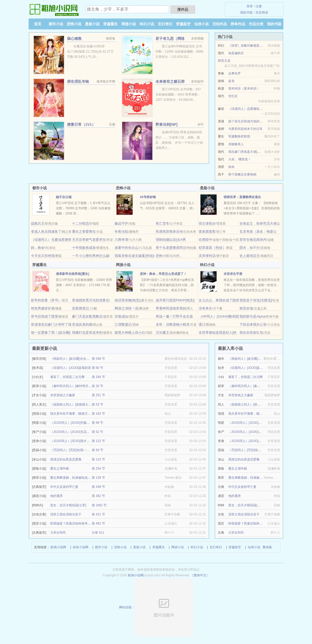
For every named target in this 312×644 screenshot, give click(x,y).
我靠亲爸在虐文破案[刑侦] (134, 256)
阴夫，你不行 (250, 248)
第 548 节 (98, 359)
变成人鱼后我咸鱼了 (46, 232)
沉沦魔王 (162, 333)
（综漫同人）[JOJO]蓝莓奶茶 (71, 368)
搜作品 (183, 9)
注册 (259, 6)
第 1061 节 (99, 505)
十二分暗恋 (80, 223)
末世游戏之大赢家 (63, 395)
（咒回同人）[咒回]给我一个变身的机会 (78, 450)
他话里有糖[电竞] (127, 300)
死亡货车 (162, 223)
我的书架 (246, 12)
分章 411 (98, 533)
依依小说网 (81, 547)
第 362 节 (98, 496)
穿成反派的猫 (82, 324)
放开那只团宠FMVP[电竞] (175, 300)
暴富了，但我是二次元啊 (67, 377)
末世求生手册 (233, 274)
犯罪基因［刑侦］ (212, 248)
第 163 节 (98, 414)
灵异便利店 (207, 256)
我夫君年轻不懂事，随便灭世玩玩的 (75, 414)
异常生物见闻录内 (253, 240)
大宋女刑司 (58, 533)
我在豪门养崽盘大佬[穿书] (246, 152)
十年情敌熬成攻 (84, 248)
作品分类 (256, 24)
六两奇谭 (121, 240)
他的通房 (56, 496)
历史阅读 (262, 12)
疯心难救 (74, 39)
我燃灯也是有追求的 (87, 333)
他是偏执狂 (236, 53)
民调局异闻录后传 (169, 232)
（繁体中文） (200, 575)
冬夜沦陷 (121, 232)
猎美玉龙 (224, 61)
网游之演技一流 (126, 308)
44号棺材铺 (148, 197)
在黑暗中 (205, 240)
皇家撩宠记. (81, 308)
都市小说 (56, 24)
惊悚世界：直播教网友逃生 (242, 197)
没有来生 (205, 308)
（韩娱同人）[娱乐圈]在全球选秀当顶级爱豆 (81, 359)
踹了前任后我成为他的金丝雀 (249, 121)
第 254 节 (98, 469)
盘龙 (231, 81)
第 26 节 (97, 386)
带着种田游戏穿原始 (171, 308)
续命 (231, 167)
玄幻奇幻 (165, 24)
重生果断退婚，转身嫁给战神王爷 (74, 478)
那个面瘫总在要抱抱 (242, 174)
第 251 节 (98, 395)
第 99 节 (97, 423)
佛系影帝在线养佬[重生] (73, 274)
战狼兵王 (38, 223)
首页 (38, 24)
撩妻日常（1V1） (81, 124)
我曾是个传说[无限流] (256, 300)
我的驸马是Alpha (252, 316)
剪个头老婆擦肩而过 (171, 248)
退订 (202, 324)
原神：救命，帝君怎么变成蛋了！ (163, 274)
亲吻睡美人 (236, 144)
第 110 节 (98, 459)
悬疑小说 (92, 24)
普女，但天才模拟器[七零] (68, 505)
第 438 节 (98, 487)
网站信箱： (156, 607)
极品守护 (121, 223)
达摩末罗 (235, 73)
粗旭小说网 (58, 547)
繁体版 (267, 547)
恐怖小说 (74, 24)
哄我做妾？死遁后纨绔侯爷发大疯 (74, 523)
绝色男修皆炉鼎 (43, 308)
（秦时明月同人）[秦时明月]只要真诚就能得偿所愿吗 (87, 386)
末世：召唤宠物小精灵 (173, 324)
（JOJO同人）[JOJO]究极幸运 (71, 423)
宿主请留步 (207, 223)
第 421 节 (98, 514)
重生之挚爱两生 (84, 232)
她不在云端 (64, 197)
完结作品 (220, 24)
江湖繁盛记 (123, 324)
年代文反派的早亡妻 (64, 487)
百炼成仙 (121, 316)
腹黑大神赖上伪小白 (130, 333)
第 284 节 (98, 377)
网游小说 (129, 24)
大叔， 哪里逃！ (240, 159)
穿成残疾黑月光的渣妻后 (91, 300)
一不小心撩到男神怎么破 (91, 256)
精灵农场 (246, 308)
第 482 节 (98, 523)
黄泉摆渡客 (207, 232)
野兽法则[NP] (167, 124)
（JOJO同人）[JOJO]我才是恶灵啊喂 (76, 441)
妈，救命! (38, 248)
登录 (250, 6)
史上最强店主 (250, 256)
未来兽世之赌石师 (170, 81)
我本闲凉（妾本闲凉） (244, 89)
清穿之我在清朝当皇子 (66, 514)
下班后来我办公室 (253, 324)
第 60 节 (97, 368)
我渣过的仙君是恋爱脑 (66, 459)
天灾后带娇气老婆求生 (89, 240)
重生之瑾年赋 (60, 469)
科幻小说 (147, 24)
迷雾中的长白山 (126, 248)
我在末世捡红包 (251, 333)
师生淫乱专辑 (78, 81)
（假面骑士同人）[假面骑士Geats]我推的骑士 (82, 405)
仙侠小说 (201, 24)
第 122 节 (98, 441)
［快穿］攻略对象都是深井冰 (249, 46)
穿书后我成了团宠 (44, 316)
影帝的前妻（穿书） (46, 300)
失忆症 (233, 96)
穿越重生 (110, 24)
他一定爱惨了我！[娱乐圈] (50, 333)
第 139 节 (98, 478)
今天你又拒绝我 (43, 256)
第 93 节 (97, 450)
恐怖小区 (162, 256)
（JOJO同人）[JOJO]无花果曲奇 (73, 432)
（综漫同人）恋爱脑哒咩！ (247, 109)
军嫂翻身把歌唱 (239, 136)
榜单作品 (238, 24)
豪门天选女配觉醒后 (87, 316)
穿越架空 (183, 24)
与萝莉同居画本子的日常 (245, 129)
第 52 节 (97, 432)
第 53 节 (97, 405)
